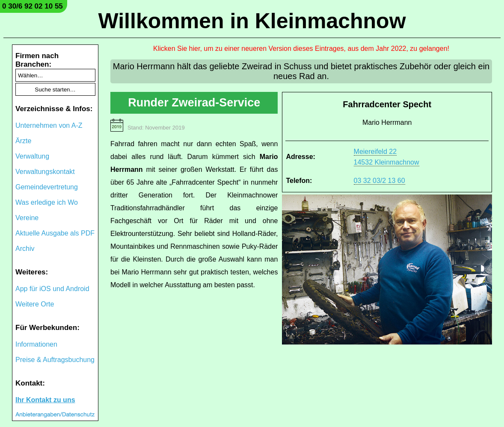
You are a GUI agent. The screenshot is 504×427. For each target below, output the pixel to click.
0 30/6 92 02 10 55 (33, 6)
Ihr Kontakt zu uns (45, 400)
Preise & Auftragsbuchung (55, 360)
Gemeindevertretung (47, 187)
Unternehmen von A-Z (49, 125)
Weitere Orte (35, 304)
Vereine (27, 218)
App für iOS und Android (52, 289)
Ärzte (23, 141)
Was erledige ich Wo (47, 202)
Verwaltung (32, 156)
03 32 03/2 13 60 (379, 181)
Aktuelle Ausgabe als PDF (55, 233)
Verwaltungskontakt (45, 172)
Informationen (36, 344)
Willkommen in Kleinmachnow (252, 21)
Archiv (25, 249)
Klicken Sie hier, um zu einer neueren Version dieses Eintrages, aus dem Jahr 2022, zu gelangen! (301, 49)
